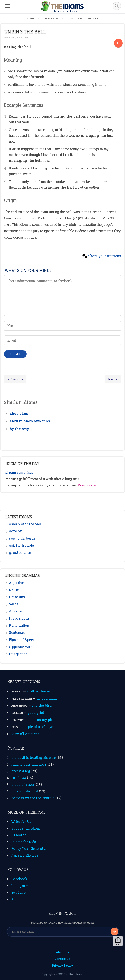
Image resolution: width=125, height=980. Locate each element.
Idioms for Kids (24, 842)
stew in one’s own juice (30, 421)
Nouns (14, 590)
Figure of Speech (23, 640)
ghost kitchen (20, 553)
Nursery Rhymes (25, 855)
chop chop (19, 413)
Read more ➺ (87, 485)
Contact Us (62, 959)
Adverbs (16, 611)
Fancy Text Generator (29, 849)
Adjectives (17, 583)
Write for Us (21, 822)
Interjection (18, 654)
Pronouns (17, 597)
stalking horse (38, 691)
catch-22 (19, 778)
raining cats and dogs (29, 764)
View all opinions (25, 734)
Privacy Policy (62, 965)
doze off (16, 531)
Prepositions (19, 618)
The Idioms (76, 974)
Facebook (19, 879)
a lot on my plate (42, 720)
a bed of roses (23, 784)
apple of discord (25, 791)
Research (19, 835)
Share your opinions (105, 256)
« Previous (15, 379)
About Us (63, 952)
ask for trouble (21, 545)
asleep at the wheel (25, 524)
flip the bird (42, 705)
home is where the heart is (33, 798)
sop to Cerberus (22, 538)
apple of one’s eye (38, 727)
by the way (19, 429)
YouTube (19, 892)
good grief (36, 713)
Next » (113, 379)
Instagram (20, 886)
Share (118, 941)
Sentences (17, 633)
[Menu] (8, 6)
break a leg (21, 771)
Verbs (14, 604)
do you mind (47, 698)
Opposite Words (22, 647)
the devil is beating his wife (34, 758)
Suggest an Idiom (26, 828)
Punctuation (19, 625)
